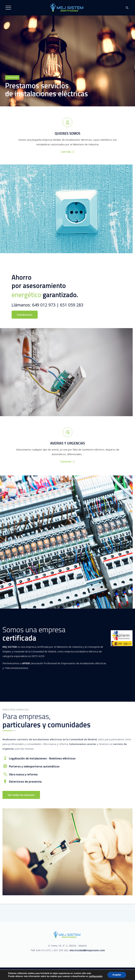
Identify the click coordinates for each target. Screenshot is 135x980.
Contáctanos (25, 315)
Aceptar (117, 975)
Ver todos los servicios (21, 795)
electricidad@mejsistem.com (87, 950)
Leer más (68, 152)
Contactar (67, 462)
